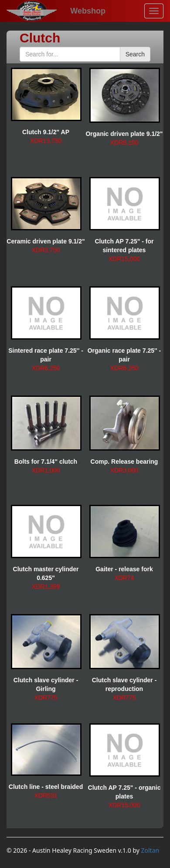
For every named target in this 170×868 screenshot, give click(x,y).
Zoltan (150, 850)
